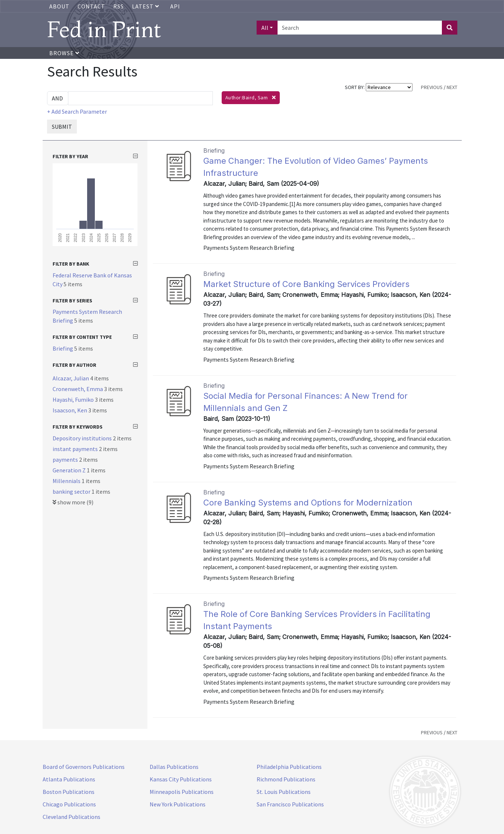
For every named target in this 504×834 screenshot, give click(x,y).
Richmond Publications (286, 779)
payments (66, 459)
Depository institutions (83, 438)
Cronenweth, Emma (78, 389)
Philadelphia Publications (289, 767)
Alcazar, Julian (71, 378)
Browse (64, 53)
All (265, 28)
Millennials (67, 481)
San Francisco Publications (290, 804)
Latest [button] (146, 6)
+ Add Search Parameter (77, 111)
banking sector (72, 491)
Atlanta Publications (69, 779)
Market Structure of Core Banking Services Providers (306, 284)
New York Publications (178, 804)
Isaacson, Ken (70, 410)
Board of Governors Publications (84, 767)
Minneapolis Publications (182, 792)
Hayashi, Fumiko (74, 400)
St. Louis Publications (284, 792)
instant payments (76, 449)
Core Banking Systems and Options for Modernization (308, 503)
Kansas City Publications (181, 779)
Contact (91, 6)
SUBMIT (62, 127)
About (59, 6)
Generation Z (70, 470)
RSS (119, 6)
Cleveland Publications (72, 817)
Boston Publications (69, 792)
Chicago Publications (69, 804)
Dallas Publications (174, 767)
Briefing (63, 348)
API (175, 6)
